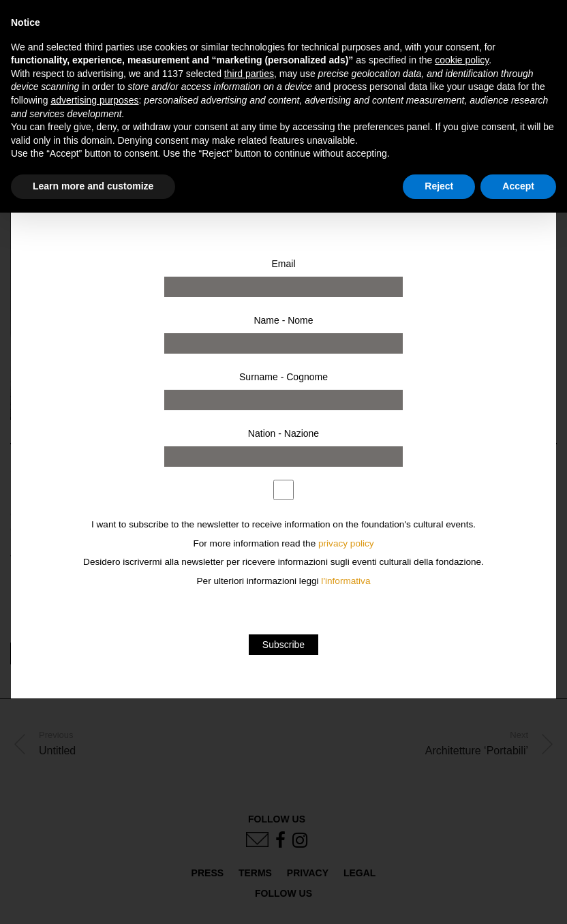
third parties (249, 74)
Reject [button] (439, 186)
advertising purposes (94, 100)
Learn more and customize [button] (93, 186)
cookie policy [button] (462, 60)
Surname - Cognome (283, 377)
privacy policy (346, 543)
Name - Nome (283, 320)
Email (283, 264)
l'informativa (346, 581)
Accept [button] (518, 186)
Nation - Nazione (283, 433)
